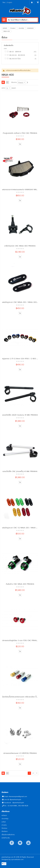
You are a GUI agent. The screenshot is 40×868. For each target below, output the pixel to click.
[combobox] (22, 20)
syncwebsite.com (17, 859)
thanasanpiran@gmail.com (18, 797)
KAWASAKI (30, 28)
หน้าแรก (4, 815)
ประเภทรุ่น (21, 28)
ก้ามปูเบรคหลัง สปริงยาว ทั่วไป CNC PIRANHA (20, 133)
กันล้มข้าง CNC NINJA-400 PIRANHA (20, 584)
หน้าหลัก (5, 28)
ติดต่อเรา (5, 831)
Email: (6, 797)
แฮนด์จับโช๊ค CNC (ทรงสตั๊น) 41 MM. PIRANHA (20, 471)
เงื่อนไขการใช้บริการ (8, 835)
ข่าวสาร (4, 825)
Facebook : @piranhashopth (14, 803)
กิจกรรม (4, 828)
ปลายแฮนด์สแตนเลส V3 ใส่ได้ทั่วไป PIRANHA (20, 753)
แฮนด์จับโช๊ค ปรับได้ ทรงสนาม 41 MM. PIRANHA (20, 415)
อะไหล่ (4, 822)
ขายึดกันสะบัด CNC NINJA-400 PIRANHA (20, 246)
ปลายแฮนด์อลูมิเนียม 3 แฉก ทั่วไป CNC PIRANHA (21, 640)
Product (13, 28)
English (10, 2)
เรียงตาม (14, 82)
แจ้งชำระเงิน (6, 838)
